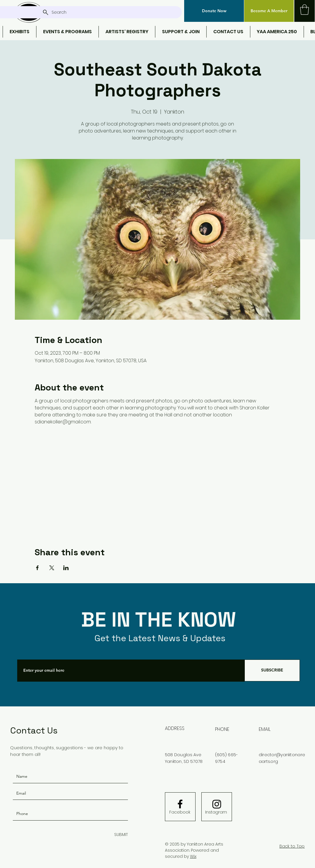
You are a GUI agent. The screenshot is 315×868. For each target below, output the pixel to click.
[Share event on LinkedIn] (66, 568)
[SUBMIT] (120, 835)
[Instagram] (216, 812)
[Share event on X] (52, 568)
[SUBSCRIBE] (272, 670)
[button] (214, 11)
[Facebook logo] (180, 804)
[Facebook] (180, 812)
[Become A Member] (269, 11)
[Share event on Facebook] (37, 568)
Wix (193, 856)
